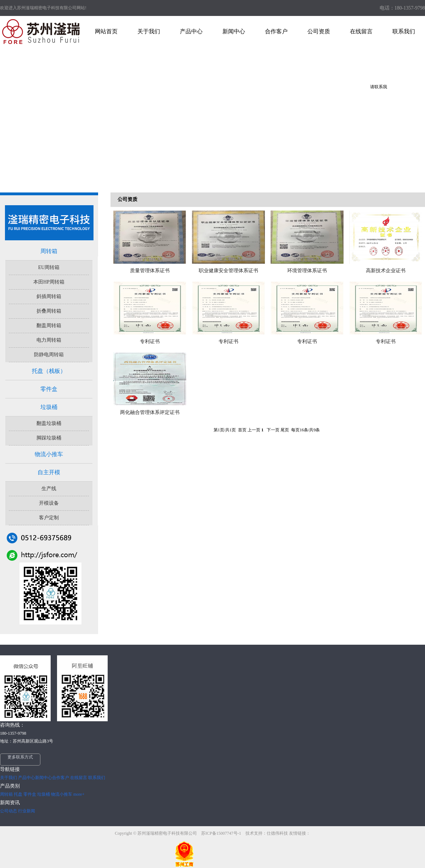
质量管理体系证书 (150, 271)
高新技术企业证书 (386, 271)
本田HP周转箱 (49, 282)
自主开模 (49, 472)
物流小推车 (49, 454)
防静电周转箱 (49, 355)
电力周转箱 (49, 340)
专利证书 (150, 341)
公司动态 (8, 811)
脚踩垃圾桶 (49, 438)
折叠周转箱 (49, 311)
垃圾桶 (49, 407)
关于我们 (8, 778)
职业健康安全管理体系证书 (228, 271)
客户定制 (49, 518)
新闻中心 (44, 778)
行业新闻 (27, 811)
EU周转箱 (49, 267)
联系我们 (97, 778)
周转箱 (49, 251)
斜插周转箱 (49, 296)
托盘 (18, 794)
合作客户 (61, 778)
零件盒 (49, 389)
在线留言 (79, 778)
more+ (79, 794)
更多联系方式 (20, 757)
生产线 (49, 489)
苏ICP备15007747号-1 (222, 833)
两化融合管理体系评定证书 (150, 412)
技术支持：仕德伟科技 (267, 833)
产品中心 (27, 778)
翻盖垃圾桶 (49, 423)
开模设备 (49, 503)
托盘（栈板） (49, 371)
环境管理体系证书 (307, 271)
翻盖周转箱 (49, 326)
